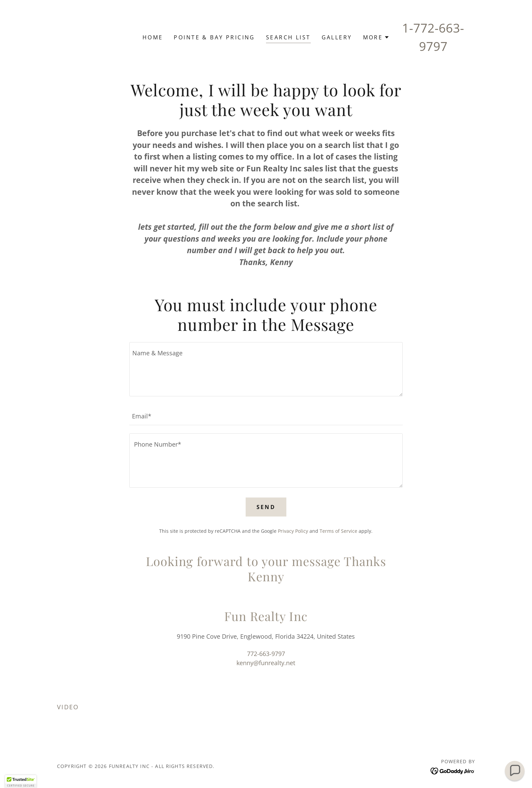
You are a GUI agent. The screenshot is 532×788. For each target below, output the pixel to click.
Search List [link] (288, 37)
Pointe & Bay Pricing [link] (214, 37)
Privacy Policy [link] (293, 531)
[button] (376, 37)
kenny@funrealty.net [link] (266, 663)
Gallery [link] (337, 37)
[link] (453, 770)
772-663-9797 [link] (266, 654)
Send (266, 507)
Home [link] (153, 37)
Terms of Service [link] (338, 531)
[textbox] (266, 369)
